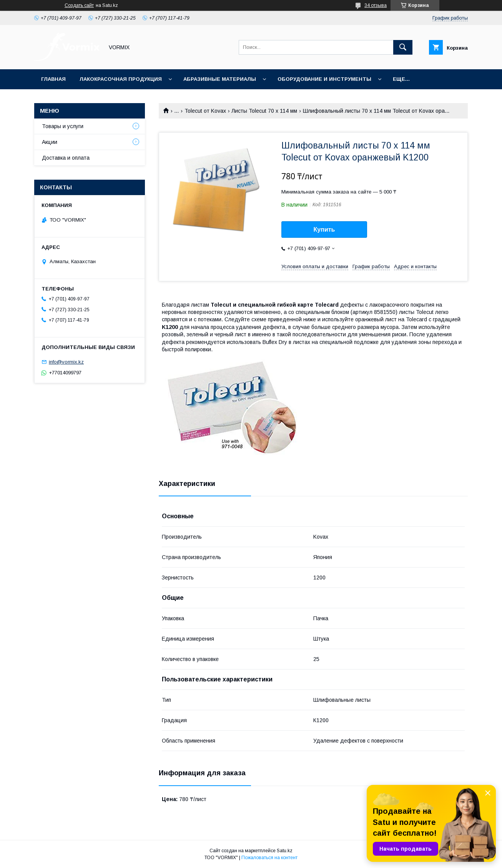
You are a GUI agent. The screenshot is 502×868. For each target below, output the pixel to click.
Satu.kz (285, 851)
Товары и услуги (63, 126)
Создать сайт (79, 5)
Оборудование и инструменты (324, 79)
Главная (53, 79)
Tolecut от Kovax (205, 111)
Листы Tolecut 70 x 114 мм (264, 111)
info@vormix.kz (66, 362)
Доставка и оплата (66, 158)
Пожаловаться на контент (269, 858)
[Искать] (403, 47)
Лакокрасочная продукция (121, 79)
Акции (50, 142)
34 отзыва (376, 5)
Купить (324, 230)
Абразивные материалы (220, 79)
